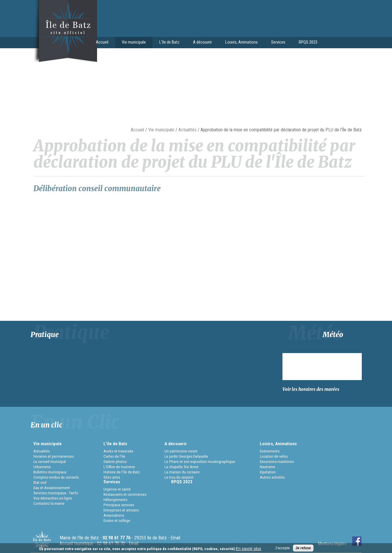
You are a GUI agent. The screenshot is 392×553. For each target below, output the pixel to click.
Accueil (102, 42)
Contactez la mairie (49, 503)
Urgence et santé (117, 489)
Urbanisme (42, 467)
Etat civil (40, 482)
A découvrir (201, 43)
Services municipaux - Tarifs (56, 493)
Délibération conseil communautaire (97, 189)
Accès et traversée (118, 451)
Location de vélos (274, 456)
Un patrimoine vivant (181, 451)
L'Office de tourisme (119, 467)
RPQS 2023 (308, 42)
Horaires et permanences (54, 456)
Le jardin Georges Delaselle (186, 456)
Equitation (268, 472)
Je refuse (303, 548)
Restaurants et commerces (125, 494)
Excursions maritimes (277, 461)
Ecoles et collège (117, 520)
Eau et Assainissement (52, 488)
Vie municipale (132, 43)
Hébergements (115, 500)
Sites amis (112, 477)
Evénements (270, 451)
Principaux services (119, 505)
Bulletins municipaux (50, 472)
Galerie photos (115, 461)
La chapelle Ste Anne (181, 467)
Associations (114, 515)
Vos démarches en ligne (53, 498)
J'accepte (282, 548)
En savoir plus (248, 549)
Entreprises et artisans (121, 510)
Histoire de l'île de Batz (122, 472)
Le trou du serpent (179, 477)
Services (277, 43)
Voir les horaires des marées (311, 389)
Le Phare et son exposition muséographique (200, 461)
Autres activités (272, 477)
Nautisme (267, 467)
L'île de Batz (168, 43)
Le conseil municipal (50, 461)
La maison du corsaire (182, 472)
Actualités (187, 130)
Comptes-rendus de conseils (56, 477)
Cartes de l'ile (114, 456)
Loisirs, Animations (240, 43)
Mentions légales (332, 544)
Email (175, 538)
